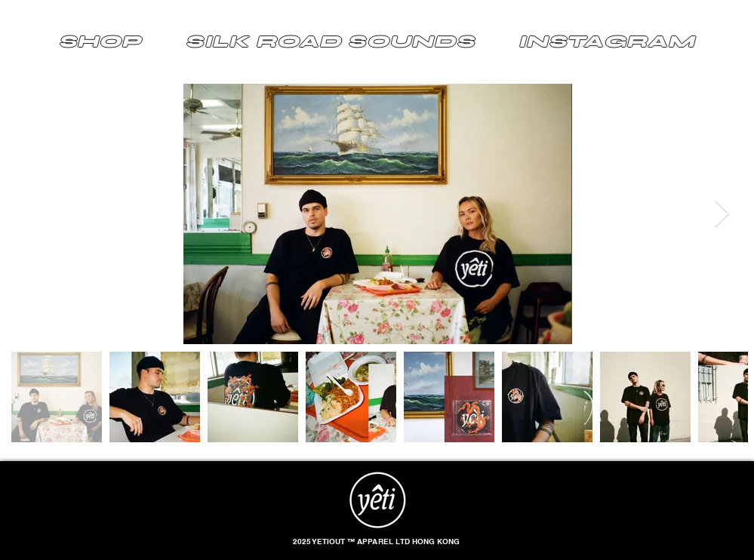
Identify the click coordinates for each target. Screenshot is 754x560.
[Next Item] (722, 214)
